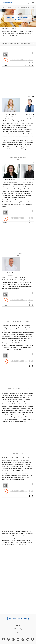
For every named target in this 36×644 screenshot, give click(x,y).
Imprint (18, 625)
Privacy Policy (18, 629)
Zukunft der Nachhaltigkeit (22, 44)
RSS (18, 632)
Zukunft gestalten (7, 44)
